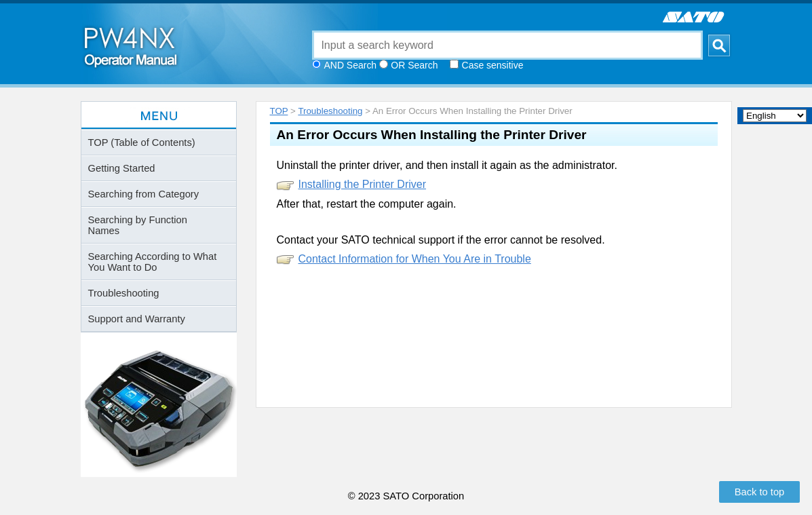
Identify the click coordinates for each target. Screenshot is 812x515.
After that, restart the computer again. (367, 204)
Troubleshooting (330, 111)
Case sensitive (493, 65)
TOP (279, 111)
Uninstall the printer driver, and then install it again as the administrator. (447, 165)
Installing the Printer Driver (363, 184)
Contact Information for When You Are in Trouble (415, 259)
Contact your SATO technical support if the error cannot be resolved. (441, 240)
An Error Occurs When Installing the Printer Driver (432, 135)
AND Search (351, 65)
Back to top (760, 492)
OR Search (414, 65)
